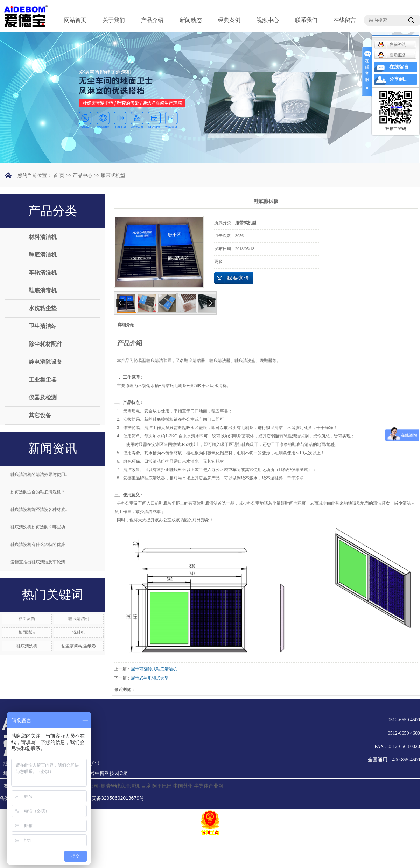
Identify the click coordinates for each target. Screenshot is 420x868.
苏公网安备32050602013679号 (106, 798)
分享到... (398, 79)
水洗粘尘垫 (43, 308)
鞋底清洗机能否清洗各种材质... (40, 510)
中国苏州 (183, 786)
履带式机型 (113, 175)
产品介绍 (152, 20)
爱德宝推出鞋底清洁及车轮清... (40, 562)
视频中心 (268, 20)
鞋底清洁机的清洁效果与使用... (40, 475)
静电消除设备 (45, 362)
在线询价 (234, 278)
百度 (146, 786)
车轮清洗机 (43, 273)
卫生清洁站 (43, 326)
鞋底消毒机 (43, 290)
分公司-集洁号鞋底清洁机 (112, 786)
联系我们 (306, 20)
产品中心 (83, 175)
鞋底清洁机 (43, 255)
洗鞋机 (79, 632)
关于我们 (114, 20)
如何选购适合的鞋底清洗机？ (38, 492)
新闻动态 (191, 20)
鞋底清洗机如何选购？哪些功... (40, 527)
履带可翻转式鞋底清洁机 (154, 669)
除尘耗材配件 (45, 344)
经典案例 (229, 20)
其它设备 (40, 415)
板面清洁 (27, 632)
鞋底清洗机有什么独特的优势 (38, 545)
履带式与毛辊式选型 (150, 678)
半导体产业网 (209, 786)
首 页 (59, 175)
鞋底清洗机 (27, 646)
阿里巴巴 (162, 786)
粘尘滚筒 (27, 619)
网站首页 (75, 20)
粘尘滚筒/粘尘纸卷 (79, 646)
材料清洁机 (43, 237)
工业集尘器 (43, 380)
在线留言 (345, 20)
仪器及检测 (43, 397)
